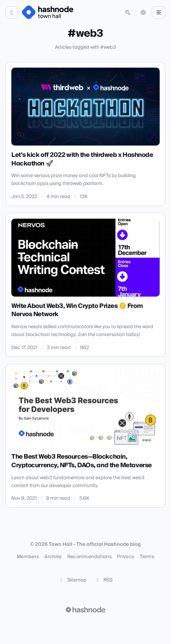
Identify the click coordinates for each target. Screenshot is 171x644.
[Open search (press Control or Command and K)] (128, 12)
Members (28, 557)
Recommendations (89, 557)
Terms (147, 557)
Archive (53, 557)
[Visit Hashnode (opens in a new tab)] (85, 610)
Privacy (126, 557)
